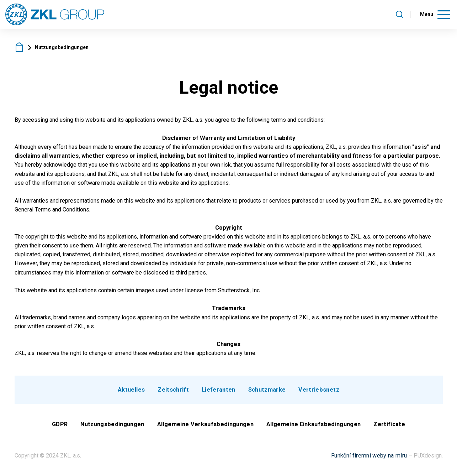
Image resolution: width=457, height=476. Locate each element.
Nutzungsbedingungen (112, 424)
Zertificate (389, 424)
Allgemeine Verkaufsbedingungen (205, 424)
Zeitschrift (173, 390)
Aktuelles (131, 390)
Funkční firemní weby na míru (369, 456)
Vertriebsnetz (319, 390)
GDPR (60, 424)
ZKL (20, 47)
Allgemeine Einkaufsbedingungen (313, 424)
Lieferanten (219, 390)
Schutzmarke (267, 390)
